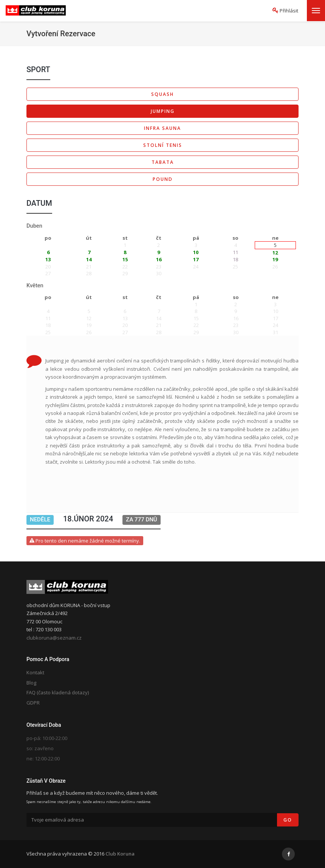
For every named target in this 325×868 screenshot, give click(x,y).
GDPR (33, 703)
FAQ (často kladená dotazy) (58, 692)
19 (275, 259)
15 (125, 259)
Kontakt (35, 672)
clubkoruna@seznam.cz (54, 638)
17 (196, 259)
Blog (31, 683)
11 (235, 252)
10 (196, 252)
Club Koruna (120, 854)
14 (89, 259)
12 (275, 253)
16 (159, 259)
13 (48, 259)
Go (288, 820)
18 (235, 259)
